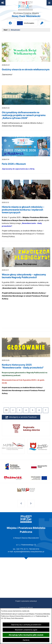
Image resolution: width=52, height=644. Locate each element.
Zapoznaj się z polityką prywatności (26, 625)
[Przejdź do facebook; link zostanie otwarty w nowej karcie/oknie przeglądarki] (10, 23)
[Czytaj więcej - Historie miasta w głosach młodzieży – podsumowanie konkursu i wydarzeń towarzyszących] (26, 210)
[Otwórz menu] (49, 3)
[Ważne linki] (3, 3)
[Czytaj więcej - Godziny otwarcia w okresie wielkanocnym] (26, 61)
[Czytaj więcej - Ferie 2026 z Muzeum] (26, 155)
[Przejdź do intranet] (42, 23)
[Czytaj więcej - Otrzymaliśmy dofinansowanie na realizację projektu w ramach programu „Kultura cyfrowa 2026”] (26, 108)
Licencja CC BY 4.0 (26, 608)
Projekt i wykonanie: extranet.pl (26, 601)
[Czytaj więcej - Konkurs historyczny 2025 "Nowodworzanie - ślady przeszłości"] (26, 370)
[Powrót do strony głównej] (6, 30)
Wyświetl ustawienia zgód (26, 630)
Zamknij (26, 640)
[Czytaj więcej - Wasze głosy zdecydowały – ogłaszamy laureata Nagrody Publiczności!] (26, 289)
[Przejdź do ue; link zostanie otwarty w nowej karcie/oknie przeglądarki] (26, 23)
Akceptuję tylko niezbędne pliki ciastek (26, 635)
